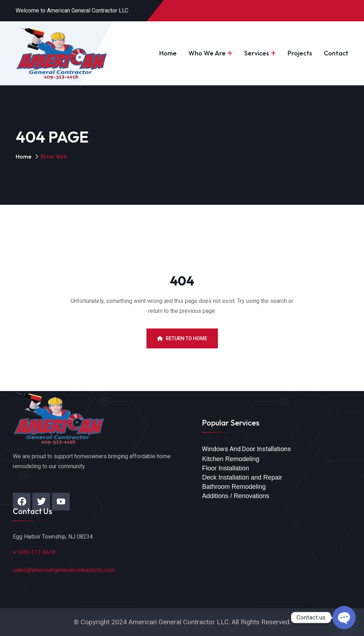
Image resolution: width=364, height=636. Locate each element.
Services (257, 53)
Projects (300, 53)
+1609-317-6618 (34, 552)
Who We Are (207, 53)
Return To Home (182, 338)
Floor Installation (225, 468)
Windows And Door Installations (247, 449)
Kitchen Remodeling (231, 459)
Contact (336, 53)
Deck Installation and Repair (242, 477)
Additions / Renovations (235, 496)
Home (168, 53)
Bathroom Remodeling (234, 487)
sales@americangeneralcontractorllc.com (64, 570)
